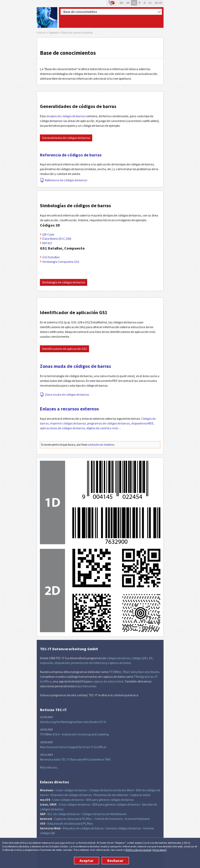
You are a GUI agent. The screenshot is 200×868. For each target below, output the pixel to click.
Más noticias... (50, 767)
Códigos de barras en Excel (107, 790)
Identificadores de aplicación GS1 (64, 349)
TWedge (139, 677)
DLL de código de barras (64, 814)
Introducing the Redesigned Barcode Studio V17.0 (73, 722)
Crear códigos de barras (71, 790)
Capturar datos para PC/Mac (73, 819)
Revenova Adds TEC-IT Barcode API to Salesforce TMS (75, 759)
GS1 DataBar (51, 257)
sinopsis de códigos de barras (66, 116)
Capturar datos (140, 795)
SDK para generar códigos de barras (110, 800)
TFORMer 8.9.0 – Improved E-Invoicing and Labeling (74, 734)
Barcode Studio (149, 672)
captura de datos (119, 663)
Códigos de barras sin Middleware (104, 814)
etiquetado (62, 663)
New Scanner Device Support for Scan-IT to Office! (73, 747)
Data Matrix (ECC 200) (57, 239)
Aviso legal (159, 850)
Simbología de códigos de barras (64, 282)
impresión (47, 663)
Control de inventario (108, 819)
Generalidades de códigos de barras (66, 138)
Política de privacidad (138, 850)
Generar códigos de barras (123, 828)
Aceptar (87, 861)
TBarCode (129, 672)
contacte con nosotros (101, 445)
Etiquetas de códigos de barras (71, 795)
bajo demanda (86, 686)
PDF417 (47, 243)
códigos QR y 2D (142, 658)
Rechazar (115, 861)
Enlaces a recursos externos (69, 409)
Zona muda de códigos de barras (65, 394)
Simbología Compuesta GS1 (61, 262)
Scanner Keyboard (137, 819)
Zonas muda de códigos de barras (75, 366)
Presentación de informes (111, 795)
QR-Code (48, 234)
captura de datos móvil (108, 681)
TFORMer (115, 672)
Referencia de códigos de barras (71, 155)
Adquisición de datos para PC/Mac (70, 823)
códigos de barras (118, 658)
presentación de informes (88, 663)
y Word (129, 790)
